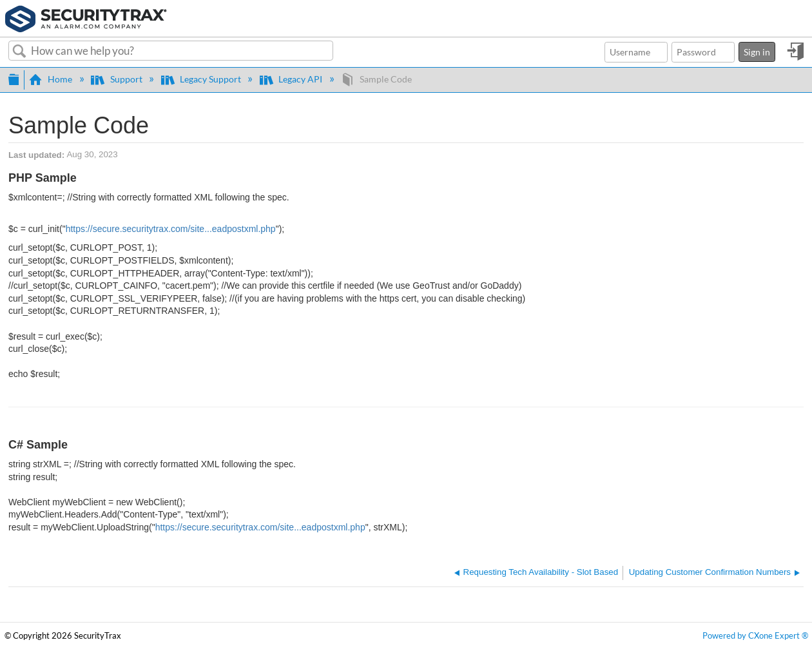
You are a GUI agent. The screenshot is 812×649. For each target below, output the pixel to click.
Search (20, 52)
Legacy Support (202, 79)
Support (117, 79)
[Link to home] (86, 17)
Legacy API (292, 79)
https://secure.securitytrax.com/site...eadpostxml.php (171, 229)
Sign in (757, 52)
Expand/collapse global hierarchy (14, 78)
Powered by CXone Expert (755, 636)
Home (52, 79)
